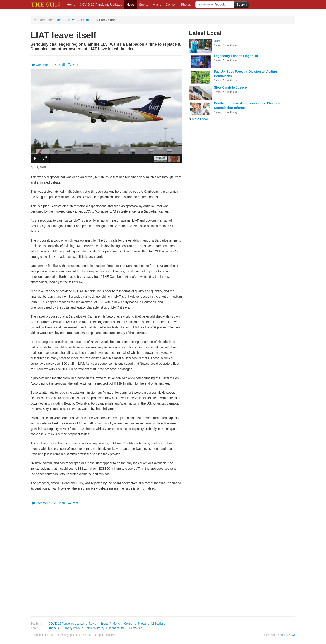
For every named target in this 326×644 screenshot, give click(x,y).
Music (157, 5)
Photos (186, 5)
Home (71, 5)
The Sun (54, 628)
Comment (41, 65)
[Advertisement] (106, 558)
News (131, 5)
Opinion (171, 5)
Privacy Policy (72, 628)
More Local (198, 119)
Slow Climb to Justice (230, 87)
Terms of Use (117, 628)
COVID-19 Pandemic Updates (101, 5)
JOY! (218, 41)
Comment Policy (95, 628)
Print (73, 65)
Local (85, 20)
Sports (144, 5)
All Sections (158, 624)
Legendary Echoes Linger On (236, 56)
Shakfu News (288, 635)
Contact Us (136, 628)
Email (59, 65)
